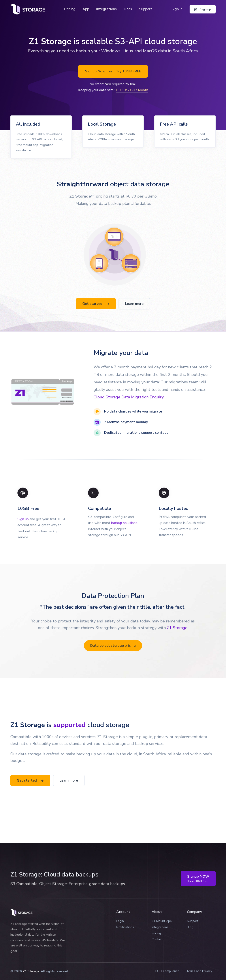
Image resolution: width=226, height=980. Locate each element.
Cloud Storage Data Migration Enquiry (129, 397)
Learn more (134, 304)
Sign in (177, 9)
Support (146, 9)
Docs (128, 9)
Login (120, 921)
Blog (190, 927)
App (86, 9)
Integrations (106, 9)
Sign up (23, 519)
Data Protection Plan (113, 596)
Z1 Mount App (162, 921)
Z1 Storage (177, 628)
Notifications (125, 927)
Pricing (70, 9)
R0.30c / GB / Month (132, 90)
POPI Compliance (167, 971)
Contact (157, 939)
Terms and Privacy (199, 971)
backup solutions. (125, 523)
